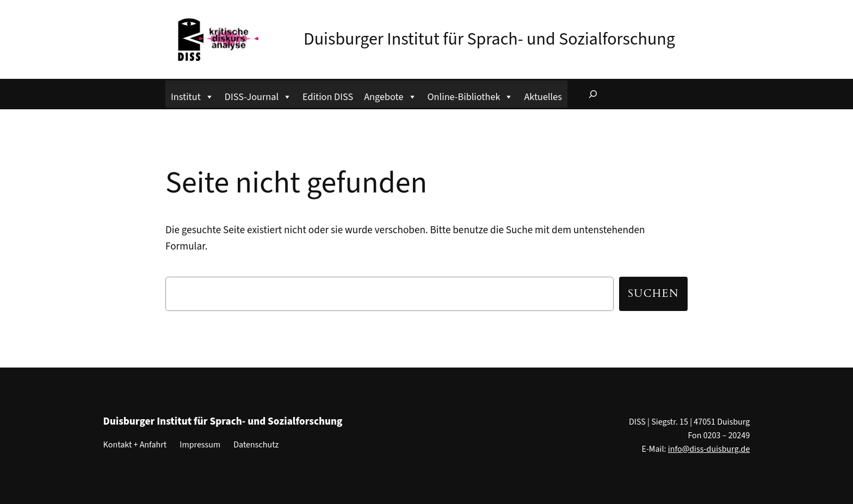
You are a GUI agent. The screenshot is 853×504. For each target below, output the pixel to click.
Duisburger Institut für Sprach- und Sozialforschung (489, 39)
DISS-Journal (258, 95)
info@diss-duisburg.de (709, 449)
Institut (192, 95)
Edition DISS (328, 97)
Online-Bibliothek (471, 95)
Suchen (653, 294)
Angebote (390, 95)
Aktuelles (543, 97)
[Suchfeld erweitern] (593, 94)
